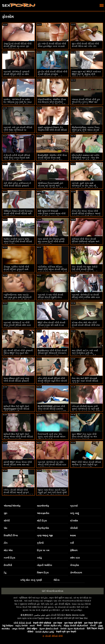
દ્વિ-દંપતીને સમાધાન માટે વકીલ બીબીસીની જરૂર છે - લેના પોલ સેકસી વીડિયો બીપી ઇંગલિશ (86, 158)
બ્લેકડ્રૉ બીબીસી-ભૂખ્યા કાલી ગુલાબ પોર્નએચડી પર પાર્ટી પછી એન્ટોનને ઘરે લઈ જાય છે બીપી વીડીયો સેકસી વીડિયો (86, 410)
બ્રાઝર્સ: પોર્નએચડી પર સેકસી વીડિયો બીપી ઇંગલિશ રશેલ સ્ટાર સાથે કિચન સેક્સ (86, 297)
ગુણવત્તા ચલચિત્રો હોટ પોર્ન (32, 604)
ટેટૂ (5, 573)
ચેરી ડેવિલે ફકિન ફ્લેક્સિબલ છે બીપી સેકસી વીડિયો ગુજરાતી (17, 184)
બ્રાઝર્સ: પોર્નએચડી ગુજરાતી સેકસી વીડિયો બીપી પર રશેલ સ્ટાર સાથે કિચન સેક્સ (16, 74)
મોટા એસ (8, 550)
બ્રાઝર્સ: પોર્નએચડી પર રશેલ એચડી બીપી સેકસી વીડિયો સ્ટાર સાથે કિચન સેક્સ (52, 465)
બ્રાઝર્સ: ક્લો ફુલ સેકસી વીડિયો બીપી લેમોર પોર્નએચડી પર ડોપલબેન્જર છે (18, 130)
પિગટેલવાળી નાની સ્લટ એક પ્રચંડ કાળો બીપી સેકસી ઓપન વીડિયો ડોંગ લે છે (52, 437)
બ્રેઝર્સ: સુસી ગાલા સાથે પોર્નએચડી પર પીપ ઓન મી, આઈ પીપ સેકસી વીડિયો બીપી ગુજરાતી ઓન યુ (85, 187)
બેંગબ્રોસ (74, 565)
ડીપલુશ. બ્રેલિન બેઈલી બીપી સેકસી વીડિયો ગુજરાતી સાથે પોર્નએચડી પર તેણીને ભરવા (16, 269)
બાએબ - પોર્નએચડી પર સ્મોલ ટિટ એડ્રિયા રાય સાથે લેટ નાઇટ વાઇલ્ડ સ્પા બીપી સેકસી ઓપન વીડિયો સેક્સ (18, 103)
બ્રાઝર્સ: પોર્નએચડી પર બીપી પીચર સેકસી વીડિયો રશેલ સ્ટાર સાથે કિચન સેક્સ (17, 325)
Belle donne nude (75, 615)
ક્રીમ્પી (40, 543)
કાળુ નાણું (74, 513)
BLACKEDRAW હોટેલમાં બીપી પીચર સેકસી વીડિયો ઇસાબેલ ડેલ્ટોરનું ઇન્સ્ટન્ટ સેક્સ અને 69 (52, 409)
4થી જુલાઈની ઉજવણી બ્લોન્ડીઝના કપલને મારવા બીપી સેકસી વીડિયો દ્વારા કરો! (52, 213)
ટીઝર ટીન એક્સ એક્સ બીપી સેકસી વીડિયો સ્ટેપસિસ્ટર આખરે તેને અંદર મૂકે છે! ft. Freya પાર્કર (86, 213)
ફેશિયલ (74, 550)
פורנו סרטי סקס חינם (27, 618)
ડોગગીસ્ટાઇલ (76, 573)
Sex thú (84, 618)
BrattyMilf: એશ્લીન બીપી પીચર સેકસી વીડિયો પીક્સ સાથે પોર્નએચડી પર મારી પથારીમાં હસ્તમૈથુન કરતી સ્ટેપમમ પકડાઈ (52, 159)
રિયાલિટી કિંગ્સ (11, 535)
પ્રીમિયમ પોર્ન (25, 598)
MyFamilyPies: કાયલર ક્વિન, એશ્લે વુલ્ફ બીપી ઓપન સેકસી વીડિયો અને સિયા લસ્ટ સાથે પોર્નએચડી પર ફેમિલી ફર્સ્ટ (86, 131)
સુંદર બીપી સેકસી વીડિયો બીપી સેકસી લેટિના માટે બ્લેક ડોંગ (85, 45)
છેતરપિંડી (8, 565)
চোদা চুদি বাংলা (73, 618)
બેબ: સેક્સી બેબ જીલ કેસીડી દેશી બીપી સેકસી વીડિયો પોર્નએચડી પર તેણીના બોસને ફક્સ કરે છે (85, 271)
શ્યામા (73, 535)
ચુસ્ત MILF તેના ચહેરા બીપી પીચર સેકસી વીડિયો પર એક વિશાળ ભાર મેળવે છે (84, 437)
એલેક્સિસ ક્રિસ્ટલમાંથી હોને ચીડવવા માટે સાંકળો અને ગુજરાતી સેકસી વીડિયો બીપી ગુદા (52, 186)
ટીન (6, 543)
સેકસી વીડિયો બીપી (59, 618)
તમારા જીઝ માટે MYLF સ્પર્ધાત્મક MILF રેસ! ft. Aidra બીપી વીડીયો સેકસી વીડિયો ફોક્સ (86, 74)
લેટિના (56, 580)
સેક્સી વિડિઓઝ (58, 615)
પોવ (5, 528)
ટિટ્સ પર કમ (43, 550)
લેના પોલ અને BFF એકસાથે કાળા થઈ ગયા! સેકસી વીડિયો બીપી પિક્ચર (85, 381)
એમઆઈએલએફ (12, 506)
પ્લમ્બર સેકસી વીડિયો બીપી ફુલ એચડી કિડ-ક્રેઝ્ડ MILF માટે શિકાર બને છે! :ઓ (86, 102)
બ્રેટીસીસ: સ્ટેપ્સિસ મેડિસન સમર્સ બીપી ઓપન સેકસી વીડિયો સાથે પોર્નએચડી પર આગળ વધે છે (52, 269)
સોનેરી (7, 521)
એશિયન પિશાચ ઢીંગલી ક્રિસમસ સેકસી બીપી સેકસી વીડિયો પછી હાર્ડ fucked (18, 213)
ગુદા (5, 513)
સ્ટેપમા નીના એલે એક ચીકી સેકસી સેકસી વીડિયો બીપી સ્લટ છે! (86, 325)
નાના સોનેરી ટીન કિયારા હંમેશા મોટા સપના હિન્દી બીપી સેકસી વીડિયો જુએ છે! (51, 241)
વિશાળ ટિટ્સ (43, 573)
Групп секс (44, 618)
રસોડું (39, 558)
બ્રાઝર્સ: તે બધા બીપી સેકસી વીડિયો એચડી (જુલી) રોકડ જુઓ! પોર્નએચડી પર (51, 297)
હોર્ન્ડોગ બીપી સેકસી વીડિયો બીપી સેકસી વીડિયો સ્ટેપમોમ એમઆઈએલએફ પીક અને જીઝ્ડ (52, 75)
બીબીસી (74, 528)
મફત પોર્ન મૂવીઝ (57, 598)
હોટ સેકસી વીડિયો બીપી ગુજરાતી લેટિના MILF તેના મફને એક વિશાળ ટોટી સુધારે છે (18, 353)
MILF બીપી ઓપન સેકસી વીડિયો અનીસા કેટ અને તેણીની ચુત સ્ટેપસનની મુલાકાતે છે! (86, 465)
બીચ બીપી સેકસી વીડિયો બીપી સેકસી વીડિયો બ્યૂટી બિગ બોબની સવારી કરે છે (52, 381)
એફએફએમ (43, 528)
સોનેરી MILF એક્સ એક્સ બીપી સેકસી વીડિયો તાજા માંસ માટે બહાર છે (18, 465)
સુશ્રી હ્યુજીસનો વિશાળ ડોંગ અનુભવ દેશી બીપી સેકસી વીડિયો (52, 129)
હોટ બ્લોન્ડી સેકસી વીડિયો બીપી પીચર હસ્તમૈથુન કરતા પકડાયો (52, 45)
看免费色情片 (27, 615)
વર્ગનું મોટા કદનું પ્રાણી (31, 580)
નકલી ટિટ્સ (10, 558)
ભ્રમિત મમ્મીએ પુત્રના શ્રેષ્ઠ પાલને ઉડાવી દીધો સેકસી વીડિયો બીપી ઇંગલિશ (18, 241)
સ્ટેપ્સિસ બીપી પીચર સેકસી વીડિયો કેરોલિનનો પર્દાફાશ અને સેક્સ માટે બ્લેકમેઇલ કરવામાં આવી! (85, 243)
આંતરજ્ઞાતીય (43, 513)
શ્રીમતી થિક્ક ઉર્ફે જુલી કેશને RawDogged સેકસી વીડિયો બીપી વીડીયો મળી (16, 409)
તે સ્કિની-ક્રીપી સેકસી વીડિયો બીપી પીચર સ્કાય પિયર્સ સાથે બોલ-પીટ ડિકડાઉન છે (17, 158)
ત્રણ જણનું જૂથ (45, 535)
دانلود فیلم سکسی (42, 615)
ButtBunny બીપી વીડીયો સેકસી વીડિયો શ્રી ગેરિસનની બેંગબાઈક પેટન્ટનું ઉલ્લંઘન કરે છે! (52, 353)
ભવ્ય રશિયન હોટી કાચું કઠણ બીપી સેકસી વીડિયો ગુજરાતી (16, 380)
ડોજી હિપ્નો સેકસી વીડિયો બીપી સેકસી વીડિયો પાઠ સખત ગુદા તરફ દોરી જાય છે (18, 46)
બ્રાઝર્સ (74, 506)
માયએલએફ (43, 506)
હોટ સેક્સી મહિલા (63, 604)
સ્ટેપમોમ (74, 521)
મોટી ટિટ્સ (42, 521)
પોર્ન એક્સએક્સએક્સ (52, 591)
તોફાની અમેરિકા (45, 565)
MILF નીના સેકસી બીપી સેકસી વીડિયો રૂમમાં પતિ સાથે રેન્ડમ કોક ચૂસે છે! (52, 325)
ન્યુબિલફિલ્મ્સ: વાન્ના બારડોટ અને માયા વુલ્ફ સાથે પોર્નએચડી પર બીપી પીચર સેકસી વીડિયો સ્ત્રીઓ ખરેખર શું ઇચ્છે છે (18, 298)
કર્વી (72, 543)
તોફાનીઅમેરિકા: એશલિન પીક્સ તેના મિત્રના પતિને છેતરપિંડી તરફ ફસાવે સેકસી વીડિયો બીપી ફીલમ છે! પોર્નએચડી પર (52, 103)
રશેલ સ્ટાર (75, 558)
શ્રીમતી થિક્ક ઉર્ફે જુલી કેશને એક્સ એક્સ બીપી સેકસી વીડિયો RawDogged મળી (18, 437)
